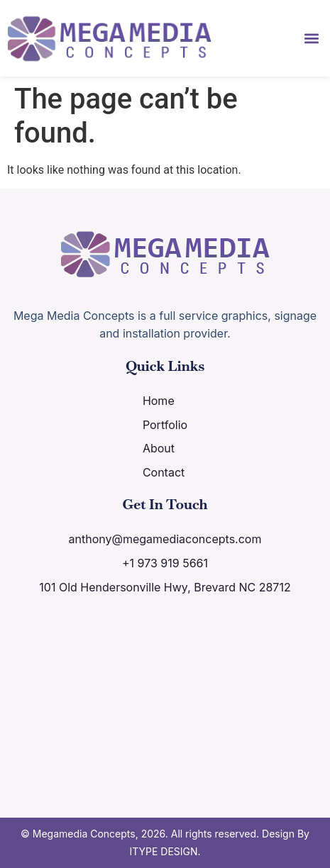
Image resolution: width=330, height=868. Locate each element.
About (159, 448)
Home (159, 401)
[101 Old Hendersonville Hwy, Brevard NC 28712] (165, 697)
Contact (164, 472)
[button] (311, 38)
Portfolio (165, 425)
